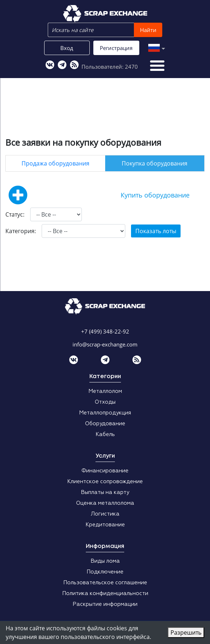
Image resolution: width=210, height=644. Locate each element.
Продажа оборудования (55, 163)
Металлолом (105, 391)
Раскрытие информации (105, 604)
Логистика (105, 514)
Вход (67, 48)
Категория (20, 231)
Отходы (105, 402)
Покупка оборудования (155, 163)
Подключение (105, 572)
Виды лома (105, 561)
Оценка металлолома (105, 503)
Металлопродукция (105, 413)
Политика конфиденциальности (105, 593)
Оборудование (105, 424)
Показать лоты (156, 231)
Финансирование (105, 471)
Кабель (105, 434)
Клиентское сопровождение (105, 482)
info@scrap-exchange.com (105, 344)
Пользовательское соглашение (105, 583)
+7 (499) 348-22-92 (105, 331)
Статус (14, 214)
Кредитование (105, 525)
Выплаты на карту (105, 492)
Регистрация (116, 48)
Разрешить (186, 632)
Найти (148, 30)
